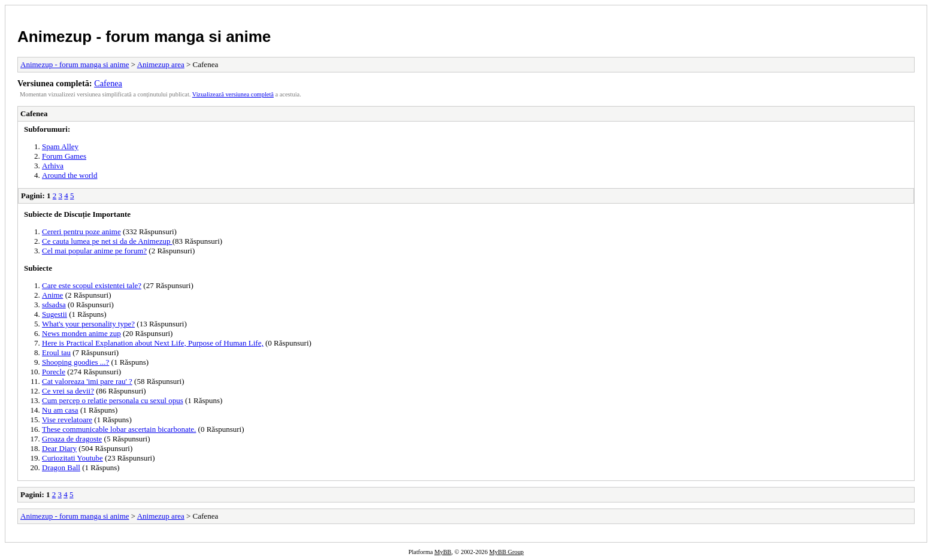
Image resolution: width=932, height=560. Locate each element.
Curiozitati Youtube (72, 458)
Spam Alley (60, 146)
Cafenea (108, 83)
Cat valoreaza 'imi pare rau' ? (87, 381)
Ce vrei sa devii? (68, 391)
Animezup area (161, 64)
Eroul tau (56, 352)
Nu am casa (60, 410)
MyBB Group (506, 552)
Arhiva (53, 166)
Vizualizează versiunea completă (233, 94)
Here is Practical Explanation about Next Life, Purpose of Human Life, (153, 343)
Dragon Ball (61, 467)
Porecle (54, 372)
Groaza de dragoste (72, 439)
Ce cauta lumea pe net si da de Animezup (107, 241)
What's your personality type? (88, 324)
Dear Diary (59, 448)
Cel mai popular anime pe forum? (94, 251)
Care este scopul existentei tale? (92, 285)
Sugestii (55, 314)
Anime (52, 295)
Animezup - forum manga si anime (144, 37)
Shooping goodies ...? (75, 362)
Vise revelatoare (67, 420)
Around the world (69, 175)
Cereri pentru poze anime (81, 231)
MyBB (443, 552)
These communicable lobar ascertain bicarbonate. (119, 429)
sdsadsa (54, 305)
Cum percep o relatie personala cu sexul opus (113, 400)
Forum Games (64, 156)
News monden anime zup (81, 333)
